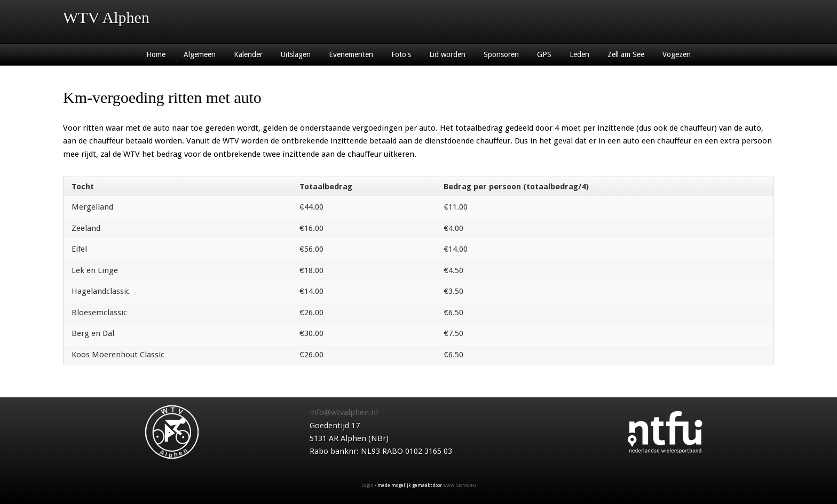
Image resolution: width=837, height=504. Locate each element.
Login (368, 485)
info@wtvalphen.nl (344, 412)
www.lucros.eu (460, 485)
